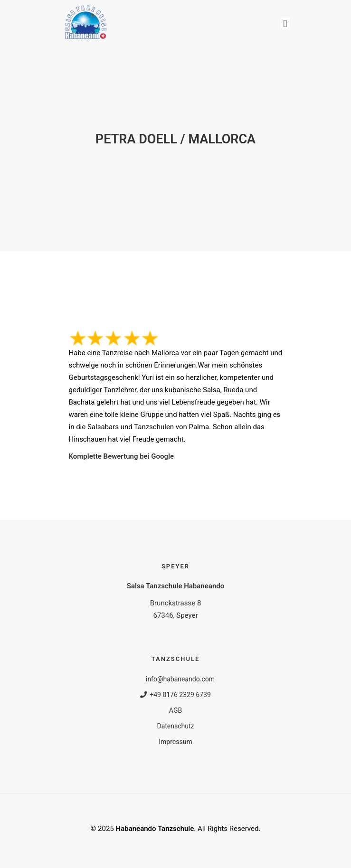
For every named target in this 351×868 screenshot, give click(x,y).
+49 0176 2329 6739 (175, 695)
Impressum (175, 742)
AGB (175, 710)
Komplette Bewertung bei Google (122, 456)
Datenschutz (175, 726)
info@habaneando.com (175, 679)
